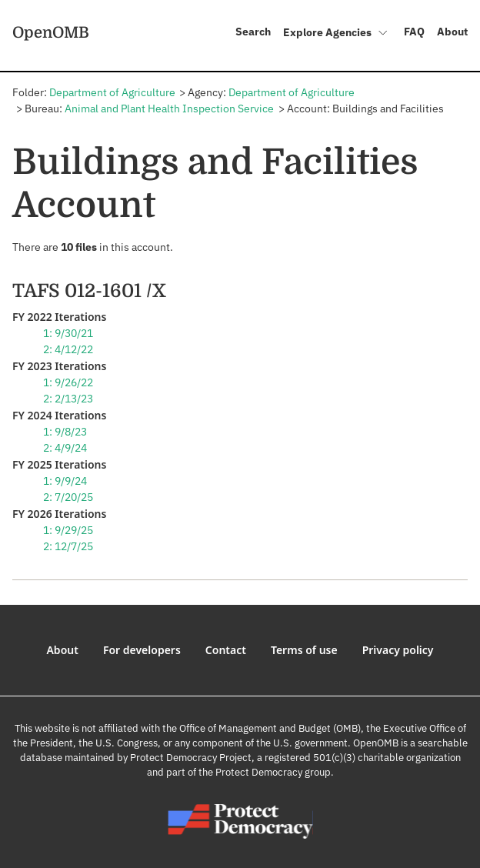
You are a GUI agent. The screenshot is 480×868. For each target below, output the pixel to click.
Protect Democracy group (273, 772)
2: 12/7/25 (68, 546)
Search (253, 32)
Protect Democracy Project (191, 758)
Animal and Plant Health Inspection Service (169, 108)
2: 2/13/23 (68, 399)
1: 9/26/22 (68, 382)
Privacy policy (398, 650)
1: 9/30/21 (68, 333)
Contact (226, 650)
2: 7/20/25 (68, 497)
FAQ (414, 32)
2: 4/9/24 (65, 448)
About (452, 32)
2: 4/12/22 (68, 349)
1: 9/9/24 (65, 481)
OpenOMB (51, 33)
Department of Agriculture (112, 92)
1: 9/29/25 (68, 530)
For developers (142, 650)
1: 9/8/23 (65, 432)
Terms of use (304, 650)
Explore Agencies (336, 34)
